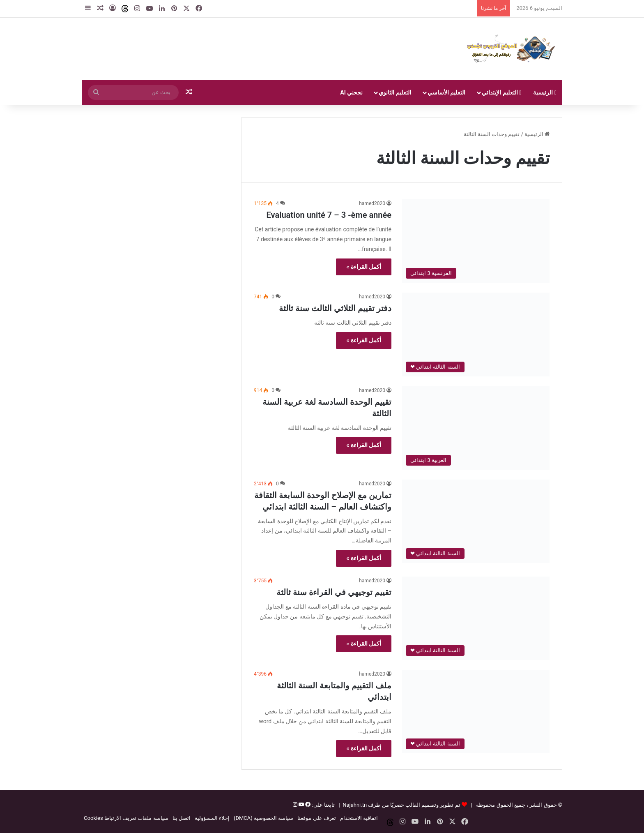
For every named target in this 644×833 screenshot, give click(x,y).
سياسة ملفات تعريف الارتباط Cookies (126, 818)
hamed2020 (372, 203)
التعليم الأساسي (446, 92)
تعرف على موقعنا (316, 818)
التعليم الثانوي (395, 92)
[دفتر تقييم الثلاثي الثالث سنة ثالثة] (476, 334)
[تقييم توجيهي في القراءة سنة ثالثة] (476, 618)
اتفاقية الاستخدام (359, 818)
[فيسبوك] (307, 805)
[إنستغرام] (295, 805)
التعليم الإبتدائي (501, 92)
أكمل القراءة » (364, 267)
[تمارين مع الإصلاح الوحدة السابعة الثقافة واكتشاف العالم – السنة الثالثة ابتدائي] (476, 521)
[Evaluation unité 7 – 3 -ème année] (476, 241)
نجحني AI (351, 92)
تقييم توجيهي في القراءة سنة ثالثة (334, 592)
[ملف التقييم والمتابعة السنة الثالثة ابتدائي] (476, 712)
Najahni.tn (355, 805)
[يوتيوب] (301, 805)
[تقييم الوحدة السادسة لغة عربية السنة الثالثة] (476, 428)
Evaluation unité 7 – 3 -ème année (329, 215)
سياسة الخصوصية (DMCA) (263, 818)
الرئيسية (545, 92)
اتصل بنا (182, 818)
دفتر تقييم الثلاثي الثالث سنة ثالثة (335, 308)
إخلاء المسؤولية (212, 818)
